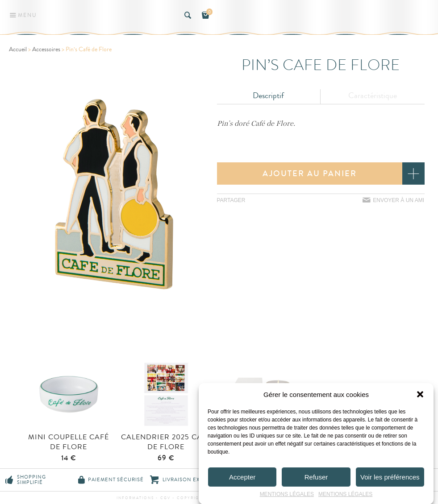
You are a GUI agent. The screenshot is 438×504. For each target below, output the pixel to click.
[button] (420, 397)
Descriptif (268, 95)
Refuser (316, 480)
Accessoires (46, 50)
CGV (165, 498)
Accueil (18, 50)
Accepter (242, 480)
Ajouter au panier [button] (310, 174)
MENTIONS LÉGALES (287, 497)
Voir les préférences (390, 480)
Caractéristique (373, 95)
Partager (231, 200)
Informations (135, 498)
